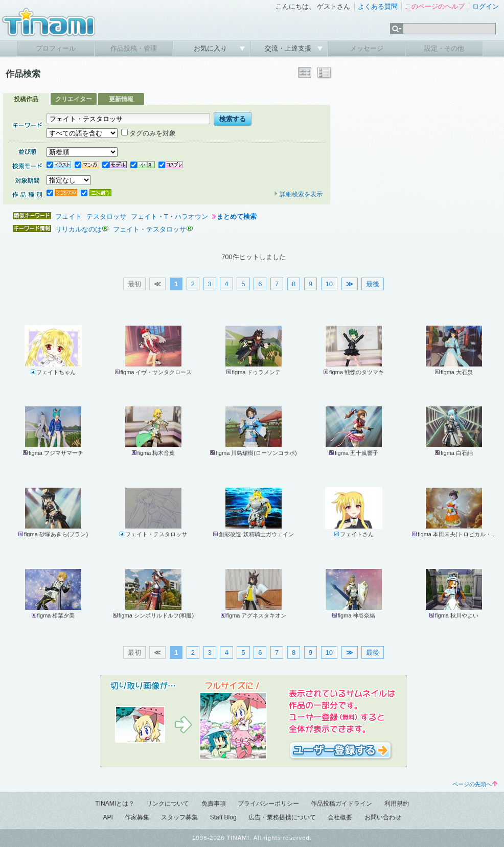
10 (329, 284)
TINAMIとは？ (115, 804)
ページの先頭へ (475, 784)
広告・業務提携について (282, 817)
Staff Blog (223, 817)
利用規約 (397, 804)
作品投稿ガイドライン (341, 804)
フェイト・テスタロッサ (150, 229)
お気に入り (211, 48)
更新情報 (121, 99)
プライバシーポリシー (268, 804)
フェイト (68, 216)
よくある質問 (378, 6)
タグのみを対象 (148, 133)
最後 (373, 284)
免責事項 (214, 804)
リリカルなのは (78, 229)
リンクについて (168, 804)
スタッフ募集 (179, 817)
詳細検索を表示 (298, 194)
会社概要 (340, 817)
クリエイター (74, 99)
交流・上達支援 (289, 48)
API (108, 817)
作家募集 (137, 817)
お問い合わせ (383, 817)
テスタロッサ (106, 216)
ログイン (486, 6)
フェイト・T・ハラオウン (169, 216)
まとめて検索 (237, 216)
